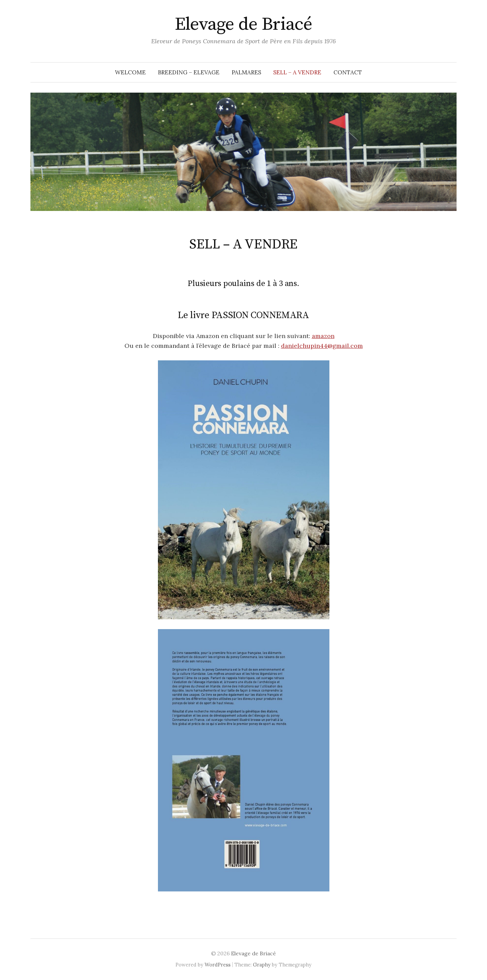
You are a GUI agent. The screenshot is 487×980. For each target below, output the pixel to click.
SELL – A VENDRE (297, 72)
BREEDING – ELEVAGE (189, 72)
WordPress (218, 965)
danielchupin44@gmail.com (322, 346)
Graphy (262, 965)
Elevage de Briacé (244, 24)
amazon (323, 336)
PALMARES (246, 72)
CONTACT (348, 72)
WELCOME (130, 72)
